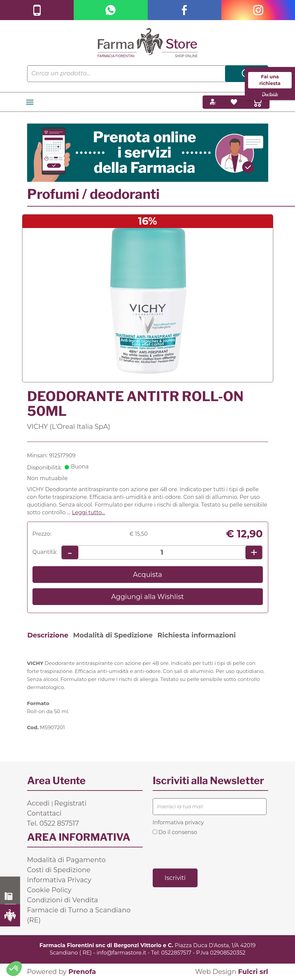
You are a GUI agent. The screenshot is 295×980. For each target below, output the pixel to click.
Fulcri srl (253, 972)
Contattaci (44, 813)
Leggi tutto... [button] (89, 512)
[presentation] (204, 851)
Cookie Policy (49, 890)
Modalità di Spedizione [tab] (113, 635)
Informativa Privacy (59, 880)
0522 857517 (10, 896)
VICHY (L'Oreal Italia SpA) (69, 427)
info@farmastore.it (122, 953)
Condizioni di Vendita (63, 900)
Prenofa (82, 972)
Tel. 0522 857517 (53, 823)
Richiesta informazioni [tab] (197, 635)
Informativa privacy (178, 822)
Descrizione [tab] (48, 635)
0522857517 (176, 953)
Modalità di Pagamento (66, 860)
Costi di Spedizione (59, 870)
